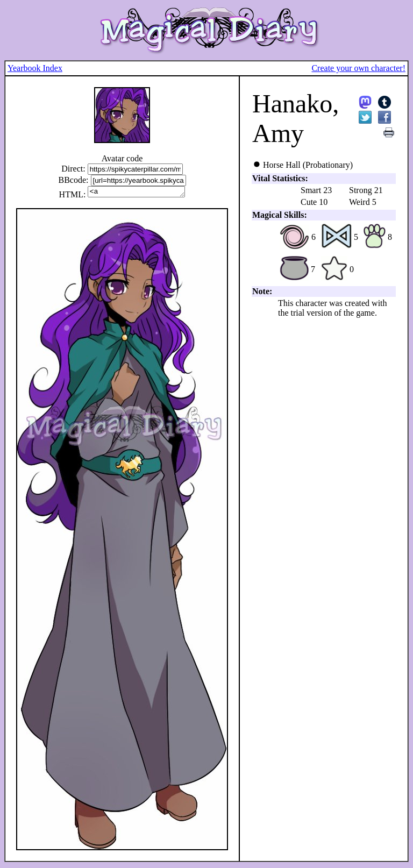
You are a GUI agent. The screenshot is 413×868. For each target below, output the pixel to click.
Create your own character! (358, 68)
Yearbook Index (35, 68)
